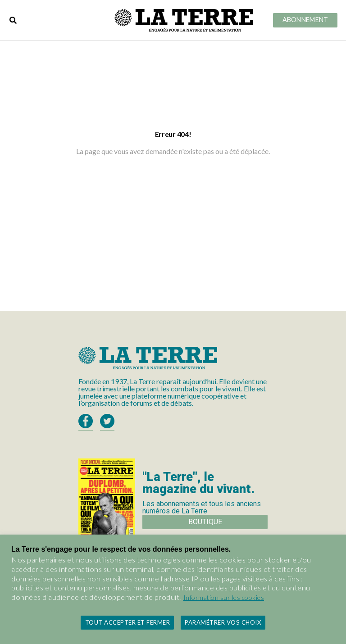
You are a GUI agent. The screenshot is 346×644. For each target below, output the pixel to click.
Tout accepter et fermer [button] (128, 622)
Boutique (205, 522)
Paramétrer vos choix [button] (223, 622)
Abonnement (305, 20)
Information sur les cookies (224, 597)
